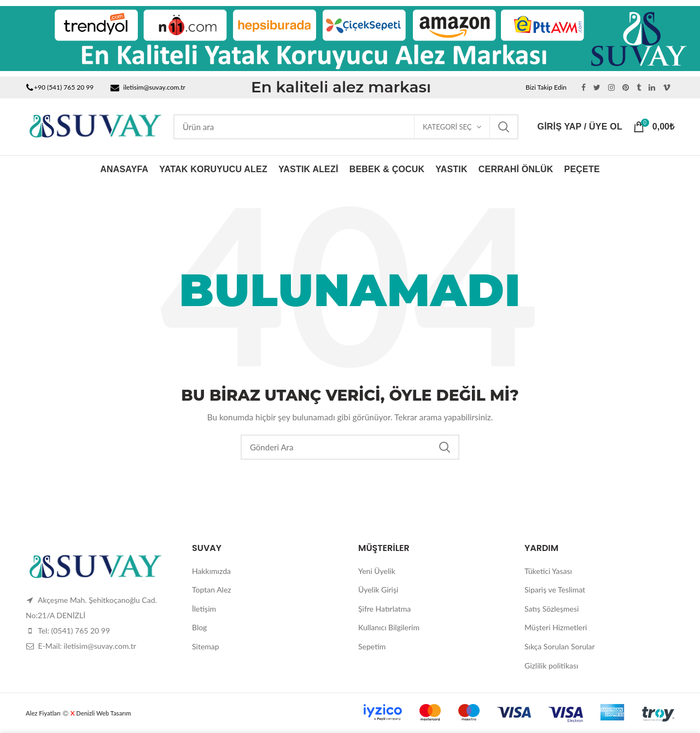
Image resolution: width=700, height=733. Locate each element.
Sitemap (206, 646)
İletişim (204, 609)
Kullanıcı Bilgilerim (389, 627)
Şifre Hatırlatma (384, 609)
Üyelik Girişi (378, 590)
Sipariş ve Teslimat (555, 590)
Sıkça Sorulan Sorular (560, 646)
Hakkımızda (211, 571)
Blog (199, 627)
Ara (504, 127)
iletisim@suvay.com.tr (154, 87)
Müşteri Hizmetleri (556, 627)
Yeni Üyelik (377, 571)
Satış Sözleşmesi (552, 609)
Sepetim (372, 646)
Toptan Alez (212, 590)
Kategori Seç (447, 127)
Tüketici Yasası (548, 571)
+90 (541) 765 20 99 (64, 87)
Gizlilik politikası (551, 665)
